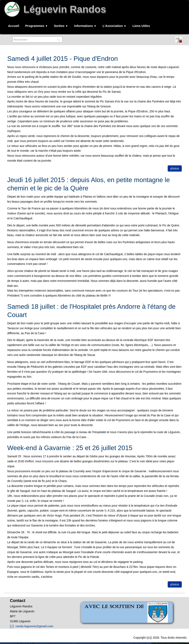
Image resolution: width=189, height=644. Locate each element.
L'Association (114, 26)
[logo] (56, 11)
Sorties (61, 26)
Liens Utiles (141, 26)
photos (175, 168)
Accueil (14, 26)
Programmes (36, 26)
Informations (85, 26)
